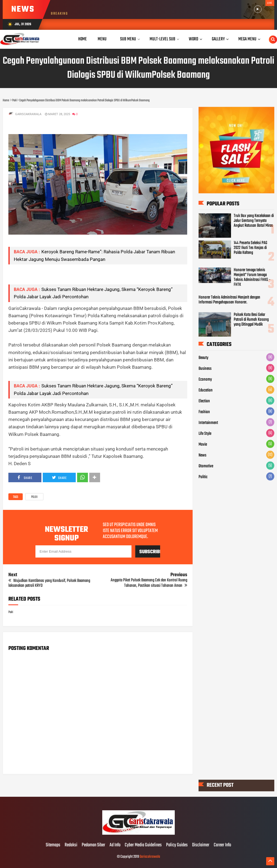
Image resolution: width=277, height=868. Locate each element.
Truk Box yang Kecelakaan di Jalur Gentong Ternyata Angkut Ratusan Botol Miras (254, 221)
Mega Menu (247, 39)
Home (83, 39)
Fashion (204, 412)
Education (206, 390)
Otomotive (206, 466)
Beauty (203, 358)
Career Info (222, 845)
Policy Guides (177, 845)
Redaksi (71, 845)
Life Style (205, 434)
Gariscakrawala (150, 857)
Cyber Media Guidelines (143, 845)
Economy (205, 380)
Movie (203, 445)
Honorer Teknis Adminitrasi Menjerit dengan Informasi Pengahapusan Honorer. (229, 300)
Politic (203, 477)
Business (205, 369)
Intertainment (208, 423)
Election (204, 401)
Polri (34, 497)
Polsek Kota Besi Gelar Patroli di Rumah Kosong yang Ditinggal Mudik (251, 320)
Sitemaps (53, 845)
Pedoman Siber (93, 845)
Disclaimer (201, 845)
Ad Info (115, 845)
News (202, 455)
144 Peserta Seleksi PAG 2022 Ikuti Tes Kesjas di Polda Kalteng (250, 248)
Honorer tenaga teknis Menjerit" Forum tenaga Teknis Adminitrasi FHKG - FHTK (252, 277)
